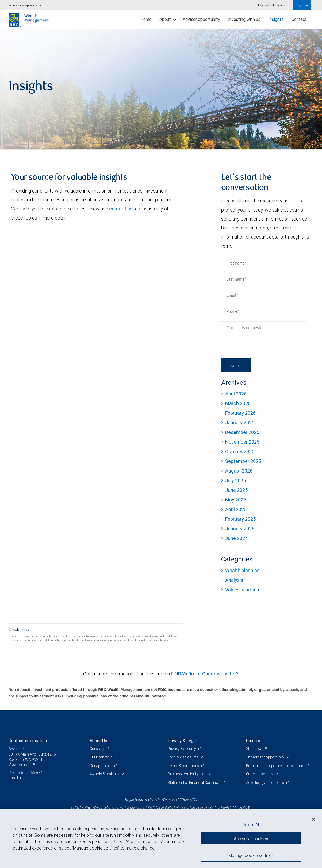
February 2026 (240, 413)
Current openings (260, 774)
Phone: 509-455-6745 (27, 773)
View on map (20, 765)
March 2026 (238, 403)
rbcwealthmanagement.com (25, 5)
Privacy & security (182, 749)
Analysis (234, 580)
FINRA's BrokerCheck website (202, 674)
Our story (97, 749)
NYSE (209, 807)
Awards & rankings (105, 774)
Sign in (302, 5)
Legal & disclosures (183, 757)
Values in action (242, 590)
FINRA (226, 807)
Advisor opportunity (201, 19)
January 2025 (240, 529)
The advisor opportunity (266, 757)
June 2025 (236, 490)
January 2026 (240, 423)
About (168, 19)
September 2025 (243, 461)
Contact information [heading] (28, 741)
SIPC (243, 807)
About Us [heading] (98, 741)
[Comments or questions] (264, 338)
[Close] (313, 819)
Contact (299, 19)
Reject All (251, 825)
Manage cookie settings (251, 855)
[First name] (264, 263)
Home (146, 19)
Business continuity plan (187, 774)
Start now (254, 749)
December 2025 (242, 432)
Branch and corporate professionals (276, 766)
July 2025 (235, 480)
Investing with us (244, 19)
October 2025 (240, 452)
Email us (16, 778)
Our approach (101, 766)
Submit (236, 365)
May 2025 (236, 500)
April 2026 (236, 394)
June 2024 (237, 538)
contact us (121, 209)
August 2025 (239, 471)
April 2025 (236, 509)
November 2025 (242, 442)
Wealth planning (242, 570)
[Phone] (264, 312)
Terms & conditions (184, 766)
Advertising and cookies (265, 783)
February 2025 (240, 519)
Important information (272, 5)
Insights (276, 19)
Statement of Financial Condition (194, 783)
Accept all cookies (251, 839)
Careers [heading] (253, 741)
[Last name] (264, 280)
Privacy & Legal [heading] (182, 741)
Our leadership (101, 757)
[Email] (264, 296)
